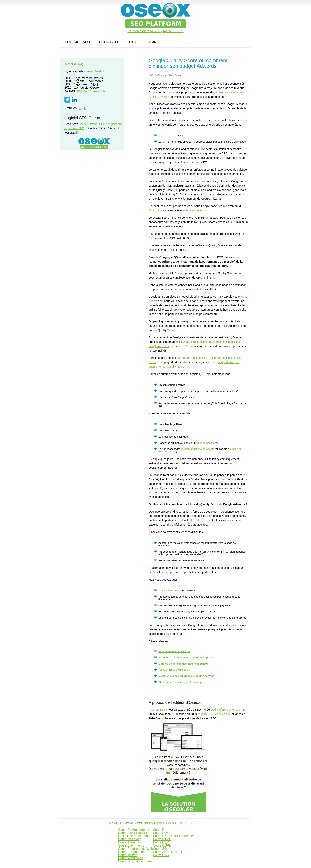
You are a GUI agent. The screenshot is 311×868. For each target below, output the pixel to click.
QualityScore (156, 210)
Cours (162, 839)
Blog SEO (108, 42)
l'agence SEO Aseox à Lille (214, 714)
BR (180, 823)
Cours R (159, 830)
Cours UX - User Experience (173, 836)
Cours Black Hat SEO (133, 833)
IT (196, 823)
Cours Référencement (134, 830)
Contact (138, 823)
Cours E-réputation (131, 852)
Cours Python (163, 833)
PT (200, 823)
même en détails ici (195, 210)
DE (186, 823)
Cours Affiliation (129, 842)
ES (191, 823)
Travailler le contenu (170, 591)
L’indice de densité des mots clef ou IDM (183, 664)
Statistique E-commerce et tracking (180, 682)
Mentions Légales (153, 823)
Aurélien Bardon (158, 710)
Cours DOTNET (168, 852)
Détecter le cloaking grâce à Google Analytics (186, 676)
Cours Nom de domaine (135, 861)
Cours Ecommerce (131, 845)
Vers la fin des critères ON (174, 651)
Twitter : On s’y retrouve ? (174, 670)
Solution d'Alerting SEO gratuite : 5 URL (155, 31)
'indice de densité (205, 443)
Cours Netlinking (130, 839)
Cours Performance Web (135, 849)
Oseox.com (170, 823)
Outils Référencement (133, 836)
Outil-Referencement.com (227, 710)
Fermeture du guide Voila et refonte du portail (186, 658)
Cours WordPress (131, 858)
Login (151, 42)
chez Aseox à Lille (91, 91)
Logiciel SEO (78, 42)
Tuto (132, 42)
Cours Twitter (127, 855)
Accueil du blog (74, 64)
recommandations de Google (198, 449)
